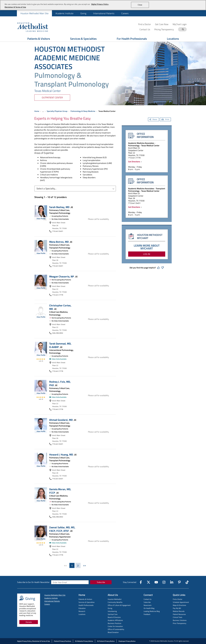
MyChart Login (180, 24)
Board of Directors (114, 617)
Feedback (147, 614)
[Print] (165, 120)
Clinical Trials (178, 617)
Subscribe (101, 582)
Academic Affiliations (115, 620)
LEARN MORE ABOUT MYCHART (147, 247)
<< (65, 565)
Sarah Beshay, (61, 207)
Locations (82, 614)
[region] (103, 5)
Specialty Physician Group (57, 111)
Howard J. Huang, (63, 454)
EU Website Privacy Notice (84, 641)
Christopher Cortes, (60, 307)
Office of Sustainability (116, 629)
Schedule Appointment (181, 602)
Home (37, 111)
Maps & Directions (179, 605)
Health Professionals (86, 605)
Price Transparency (180, 623)
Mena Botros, (61, 242)
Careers (125, 13)
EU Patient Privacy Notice (106, 641)
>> (85, 565)
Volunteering (112, 611)
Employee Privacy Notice (127, 641)
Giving (83, 13)
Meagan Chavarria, (63, 276)
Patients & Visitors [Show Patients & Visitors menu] (39, 39)
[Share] (153, 120)
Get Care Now (162, 24)
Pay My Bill (177, 608)
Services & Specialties (87, 602)
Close (140, 5)
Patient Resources (179, 614)
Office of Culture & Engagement (119, 605)
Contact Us (148, 599)
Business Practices (115, 623)
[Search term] (183, 29)
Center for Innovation (115, 626)
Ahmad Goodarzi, (63, 420)
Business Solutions (180, 620)
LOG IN (147, 254)
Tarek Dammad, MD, (60, 345)
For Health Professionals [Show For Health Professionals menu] (132, 39)
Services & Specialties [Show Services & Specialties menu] (83, 39)
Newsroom (148, 605)
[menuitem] (34, 13)
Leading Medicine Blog (152, 611)
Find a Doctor (144, 24)
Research (82, 611)
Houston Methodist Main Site (34, 13)
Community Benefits (115, 602)
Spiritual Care (113, 614)
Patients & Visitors (85, 599)
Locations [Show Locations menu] (173, 39)
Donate (29, 622)
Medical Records (179, 611)
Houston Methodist (115, 599)
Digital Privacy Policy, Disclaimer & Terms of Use (34, 641)
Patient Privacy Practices (63, 641)
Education (82, 608)
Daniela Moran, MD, (60, 491)
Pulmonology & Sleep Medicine (83, 111)
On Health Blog (149, 608)
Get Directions (135, 162)
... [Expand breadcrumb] (43, 111)
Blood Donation (113, 632)
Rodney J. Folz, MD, (60, 383)
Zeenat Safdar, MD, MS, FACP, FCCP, (62, 529)
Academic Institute (64, 13)
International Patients (104, 13)
